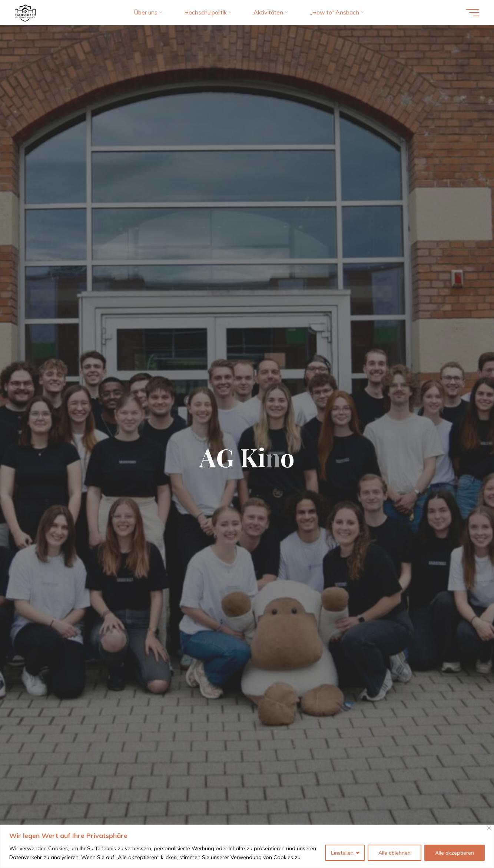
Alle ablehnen (394, 853)
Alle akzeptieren (455, 853)
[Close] (489, 828)
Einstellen (342, 853)
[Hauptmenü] (473, 13)
